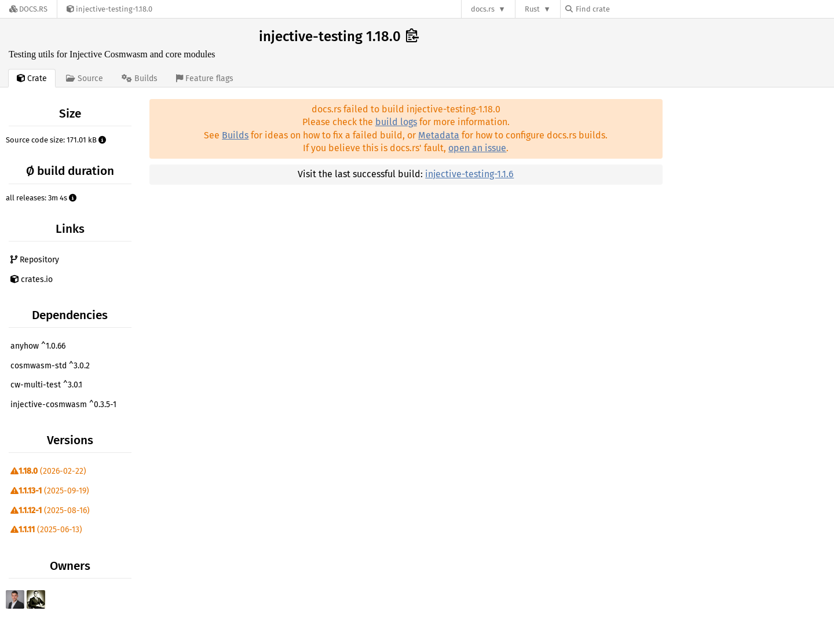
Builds (235, 135)
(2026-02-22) (48, 471)
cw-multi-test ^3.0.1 (46, 385)
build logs (396, 122)
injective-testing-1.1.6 (469, 174)
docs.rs (483, 9)
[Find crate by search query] (623, 9)
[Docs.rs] (28, 9)
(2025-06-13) (46, 530)
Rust (532, 9)
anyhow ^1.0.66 (38, 346)
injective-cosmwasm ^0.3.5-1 (63, 405)
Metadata (439, 135)
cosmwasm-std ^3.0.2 (50, 366)
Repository (35, 260)
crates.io (32, 279)
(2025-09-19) (50, 491)
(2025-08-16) (50, 511)
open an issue (477, 148)
